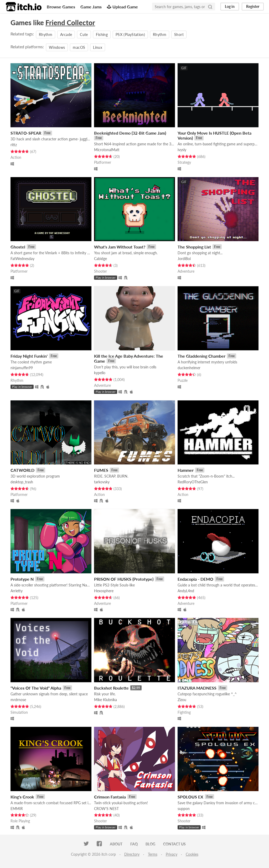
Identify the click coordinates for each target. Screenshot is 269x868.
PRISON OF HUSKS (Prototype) (124, 579)
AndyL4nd (186, 591)
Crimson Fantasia (110, 797)
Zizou (182, 700)
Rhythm (46, 35)
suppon (184, 809)
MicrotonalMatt (107, 150)
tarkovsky (102, 482)
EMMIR (17, 809)
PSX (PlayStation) (130, 35)
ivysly (182, 150)
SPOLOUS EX (190, 797)
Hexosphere (104, 591)
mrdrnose (18, 700)
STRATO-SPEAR (26, 133)
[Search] (210, 7)
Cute (84, 35)
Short (179, 35)
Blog (150, 844)
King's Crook (22, 797)
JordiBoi (184, 259)
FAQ (134, 844)
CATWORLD (22, 470)
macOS (79, 47)
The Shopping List (194, 247)
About (116, 844)
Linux (98, 47)
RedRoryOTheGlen (193, 482)
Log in (230, 6)
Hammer (186, 470)
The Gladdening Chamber (201, 356)
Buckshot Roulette (111, 688)
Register (253, 6)
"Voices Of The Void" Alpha (36, 688)
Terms (153, 854)
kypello (100, 373)
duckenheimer (189, 368)
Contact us (174, 844)
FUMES (101, 470)
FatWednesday (22, 259)
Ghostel (18, 247)
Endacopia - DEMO (195, 579)
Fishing (102, 35)
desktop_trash (22, 482)
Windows (57, 47)
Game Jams (91, 7)
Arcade (66, 35)
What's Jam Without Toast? (120, 247)
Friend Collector (70, 23)
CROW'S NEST (106, 809)
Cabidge (100, 259)
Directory (132, 854)
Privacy (172, 854)
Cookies (192, 854)
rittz (14, 145)
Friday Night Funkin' (29, 356)
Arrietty (17, 591)
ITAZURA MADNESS (197, 688)
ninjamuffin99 (22, 368)
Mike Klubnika (105, 700)
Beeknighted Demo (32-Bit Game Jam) (130, 133)
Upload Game (122, 7)
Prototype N (22, 579)
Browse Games (61, 7)
